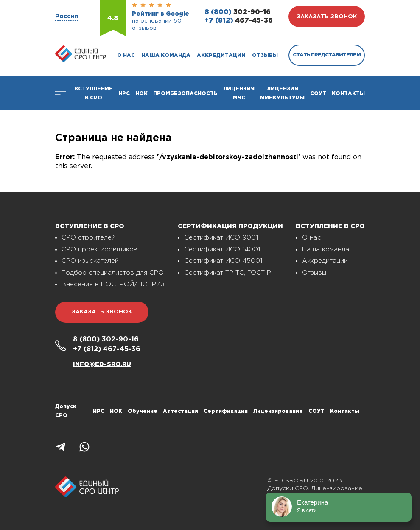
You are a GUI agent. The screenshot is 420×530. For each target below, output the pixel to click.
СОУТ (318, 94)
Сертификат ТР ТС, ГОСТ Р (228, 273)
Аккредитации (221, 55)
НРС (99, 411)
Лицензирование (278, 411)
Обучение (143, 411)
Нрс (124, 94)
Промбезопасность (185, 94)
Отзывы (265, 55)
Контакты (348, 94)
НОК (141, 94)
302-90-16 (238, 12)
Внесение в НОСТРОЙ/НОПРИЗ (113, 284)
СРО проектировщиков (99, 249)
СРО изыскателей (90, 261)
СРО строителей (88, 238)
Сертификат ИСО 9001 (221, 238)
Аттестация (181, 411)
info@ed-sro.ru (102, 364)
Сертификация (226, 411)
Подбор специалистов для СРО (113, 273)
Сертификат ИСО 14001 (222, 249)
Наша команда (166, 55)
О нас (126, 55)
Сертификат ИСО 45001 (223, 261)
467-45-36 (239, 21)
